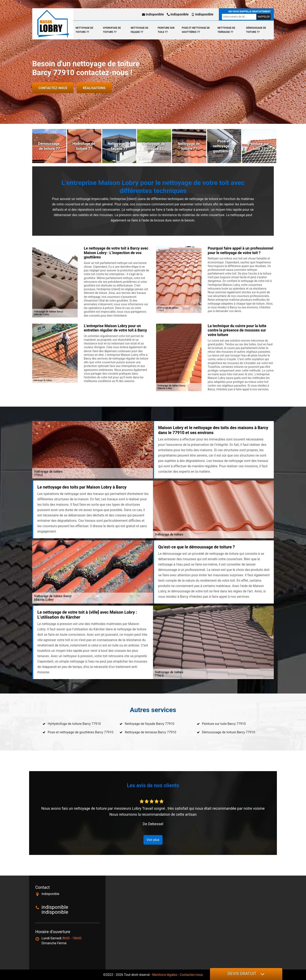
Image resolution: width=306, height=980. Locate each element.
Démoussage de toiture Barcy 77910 (229, 732)
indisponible (153, 14)
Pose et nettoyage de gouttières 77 (196, 30)
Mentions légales (165, 975)
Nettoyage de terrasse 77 (226, 30)
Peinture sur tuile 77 (166, 30)
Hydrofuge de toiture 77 (112, 30)
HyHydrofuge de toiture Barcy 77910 (74, 724)
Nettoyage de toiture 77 (84, 30)
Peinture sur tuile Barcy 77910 (224, 724)
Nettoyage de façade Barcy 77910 (149, 724)
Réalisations (94, 88)
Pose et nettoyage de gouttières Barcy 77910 (81, 732)
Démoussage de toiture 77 (256, 30)
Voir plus (153, 840)
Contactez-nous (53, 88)
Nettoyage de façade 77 (139, 30)
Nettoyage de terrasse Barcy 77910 (150, 732)
